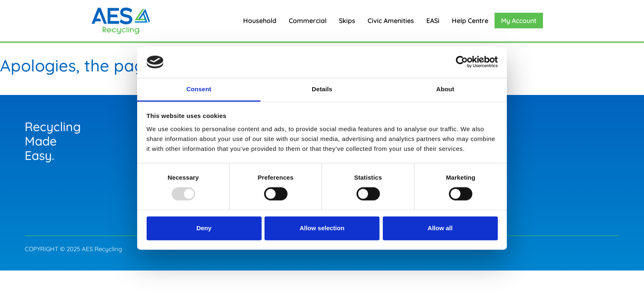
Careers (491, 137)
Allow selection (322, 228)
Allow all (440, 228)
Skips (347, 21)
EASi (433, 21)
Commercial (308, 21)
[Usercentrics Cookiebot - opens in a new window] (462, 62)
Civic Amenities (391, 21)
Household (260, 21)
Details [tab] (322, 89)
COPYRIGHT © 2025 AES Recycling (73, 249)
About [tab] (445, 89)
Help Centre (470, 21)
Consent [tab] (199, 89)
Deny (204, 228)
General (492, 120)
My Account (519, 21)
